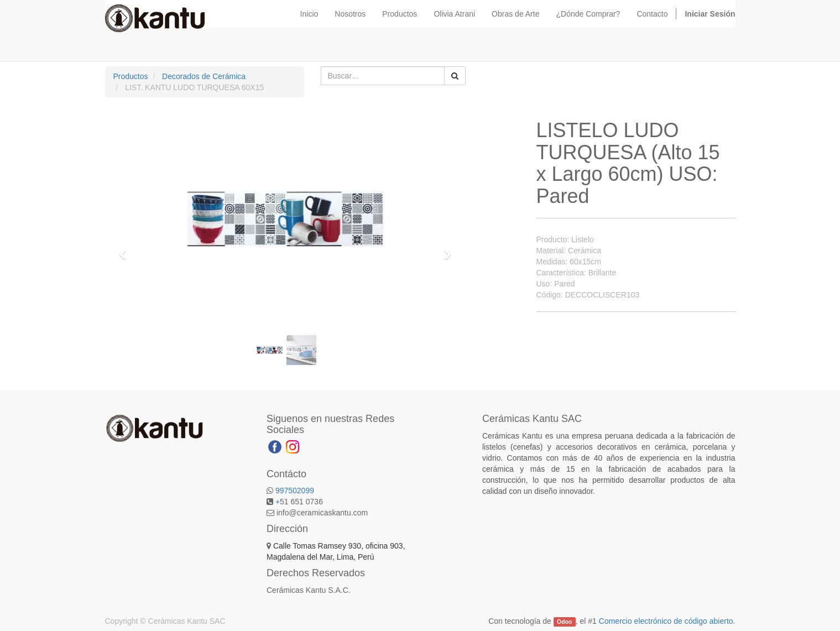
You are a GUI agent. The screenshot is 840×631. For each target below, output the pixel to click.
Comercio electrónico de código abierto (666, 621)
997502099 (295, 491)
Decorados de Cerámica (204, 76)
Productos (131, 76)
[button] (127, 249)
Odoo (564, 622)
